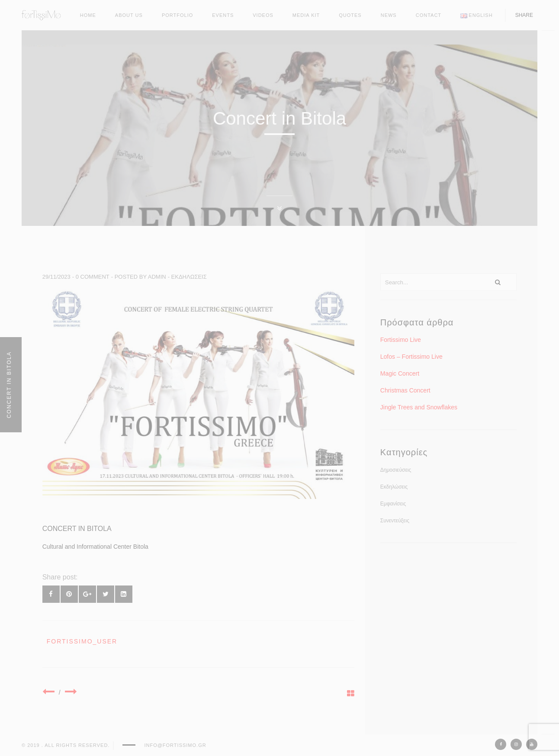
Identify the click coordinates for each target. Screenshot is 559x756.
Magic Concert (400, 373)
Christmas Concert (405, 390)
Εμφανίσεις (393, 504)
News (389, 15)
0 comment (93, 277)
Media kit (306, 15)
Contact (429, 15)
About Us (129, 15)
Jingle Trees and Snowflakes (419, 407)
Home (88, 15)
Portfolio (177, 15)
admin (157, 277)
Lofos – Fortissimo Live (411, 357)
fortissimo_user (82, 641)
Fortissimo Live (401, 340)
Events (223, 15)
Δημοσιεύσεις (396, 470)
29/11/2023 (56, 277)
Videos (263, 15)
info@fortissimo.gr (175, 745)
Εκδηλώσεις (189, 277)
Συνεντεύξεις (395, 521)
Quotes (350, 15)
